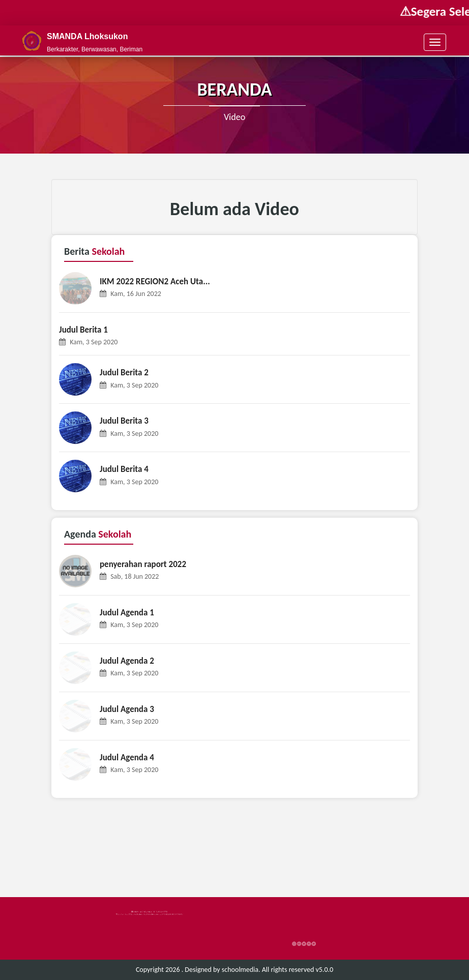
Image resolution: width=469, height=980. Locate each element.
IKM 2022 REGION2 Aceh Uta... (155, 281)
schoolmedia (240, 970)
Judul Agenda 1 (127, 613)
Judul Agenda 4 (127, 758)
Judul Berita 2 (124, 373)
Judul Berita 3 (124, 421)
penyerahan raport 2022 (143, 564)
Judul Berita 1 (83, 330)
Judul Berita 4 (124, 469)
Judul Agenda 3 (127, 709)
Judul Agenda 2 (127, 661)
